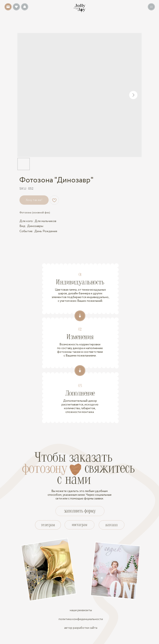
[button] (151, 7)
